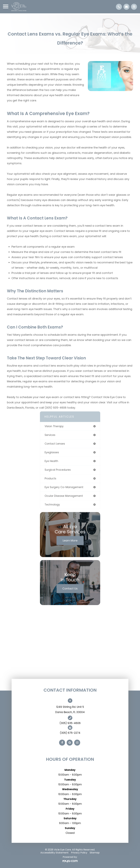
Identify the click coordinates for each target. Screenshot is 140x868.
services (50, 435)
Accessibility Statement (54, 853)
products (50, 478)
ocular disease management (64, 496)
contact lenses (55, 444)
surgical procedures (58, 470)
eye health (51, 461)
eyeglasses (52, 452)
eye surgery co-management (64, 487)
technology (52, 505)
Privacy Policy (79, 853)
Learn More (70, 540)
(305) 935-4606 (70, 723)
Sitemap (95, 853)
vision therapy (54, 426)
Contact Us (70, 588)
